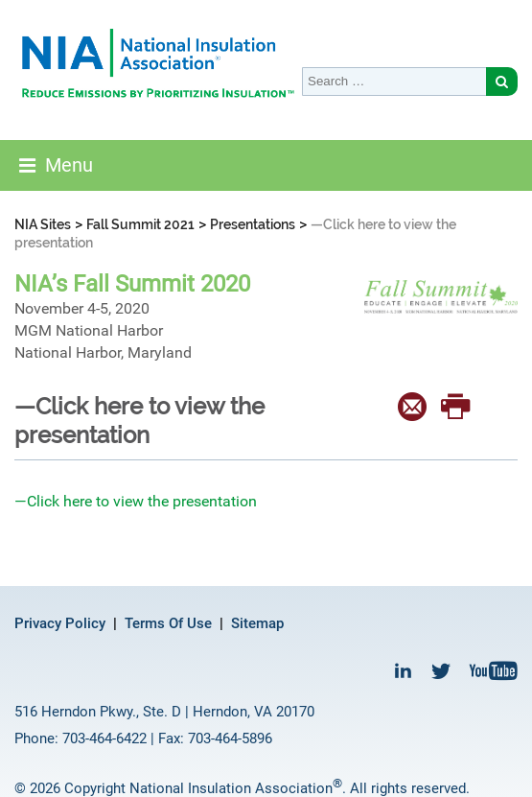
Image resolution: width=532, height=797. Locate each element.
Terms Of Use (168, 623)
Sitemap (257, 623)
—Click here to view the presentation (136, 501)
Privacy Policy (60, 623)
